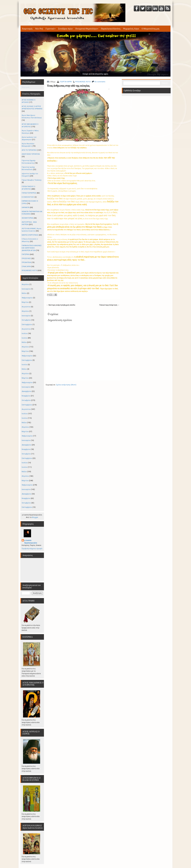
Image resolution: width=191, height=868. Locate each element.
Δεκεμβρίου (27, 391)
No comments (100, 82)
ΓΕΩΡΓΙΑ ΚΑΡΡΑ (66, 82)
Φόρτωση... (26, 87)
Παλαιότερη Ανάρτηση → (109, 305)
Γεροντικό (51, 29)
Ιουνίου (25, 338)
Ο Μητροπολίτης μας (151, 29)
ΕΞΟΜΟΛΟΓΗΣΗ (28, 197)
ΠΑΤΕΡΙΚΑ (26, 254)
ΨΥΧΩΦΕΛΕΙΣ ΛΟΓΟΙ (83, 82)
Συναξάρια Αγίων (65, 29)
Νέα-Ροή (39, 29)
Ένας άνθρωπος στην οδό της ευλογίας (68, 86)
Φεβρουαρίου (27, 298)
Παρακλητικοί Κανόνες (111, 29)
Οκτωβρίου (26, 320)
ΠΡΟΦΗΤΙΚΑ (26, 262)
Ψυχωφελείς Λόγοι (131, 29)
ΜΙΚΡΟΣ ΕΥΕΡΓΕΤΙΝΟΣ (30, 235)
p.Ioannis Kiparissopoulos (31, 542)
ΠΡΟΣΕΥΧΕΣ (26, 258)
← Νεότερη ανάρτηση (55, 305)
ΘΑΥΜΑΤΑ (26, 207)
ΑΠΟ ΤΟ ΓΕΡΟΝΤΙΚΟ (29, 150)
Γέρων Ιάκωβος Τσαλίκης (32, 180)
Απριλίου (25, 284)
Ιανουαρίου (26, 289)
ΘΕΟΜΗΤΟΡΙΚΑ (27, 218)
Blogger (35, 517)
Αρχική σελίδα (69, 305)
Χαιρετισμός (27, 29)
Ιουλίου (25, 333)
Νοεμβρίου (26, 396)
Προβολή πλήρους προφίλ (32, 549)
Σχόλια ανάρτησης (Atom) (66, 385)
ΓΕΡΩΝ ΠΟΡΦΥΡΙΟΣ (29, 193)
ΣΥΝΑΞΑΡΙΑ (26, 266)
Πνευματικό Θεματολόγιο (87, 29)
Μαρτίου (25, 302)
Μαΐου (24, 293)
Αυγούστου (26, 307)
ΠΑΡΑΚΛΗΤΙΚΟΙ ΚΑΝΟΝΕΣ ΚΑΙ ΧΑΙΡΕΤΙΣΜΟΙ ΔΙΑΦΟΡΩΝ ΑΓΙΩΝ (32, 248)
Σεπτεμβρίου (27, 324)
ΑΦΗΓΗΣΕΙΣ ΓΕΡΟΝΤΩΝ (31, 154)
